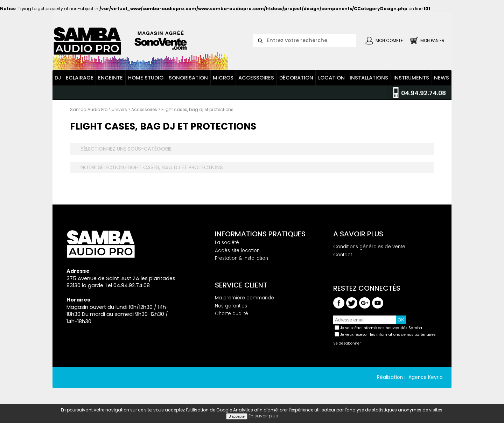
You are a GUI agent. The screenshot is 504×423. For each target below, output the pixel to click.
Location (331, 78)
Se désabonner (347, 344)
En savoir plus (263, 416)
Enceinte (110, 78)
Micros (223, 78)
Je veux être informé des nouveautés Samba (381, 328)
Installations (369, 78)
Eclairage (80, 78)
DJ (58, 78)
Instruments (411, 78)
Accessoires (256, 78)
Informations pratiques (260, 234)
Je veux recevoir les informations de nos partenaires (388, 335)
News (442, 78)
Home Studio (146, 78)
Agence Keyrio (426, 377)
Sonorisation (188, 78)
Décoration (296, 78)
